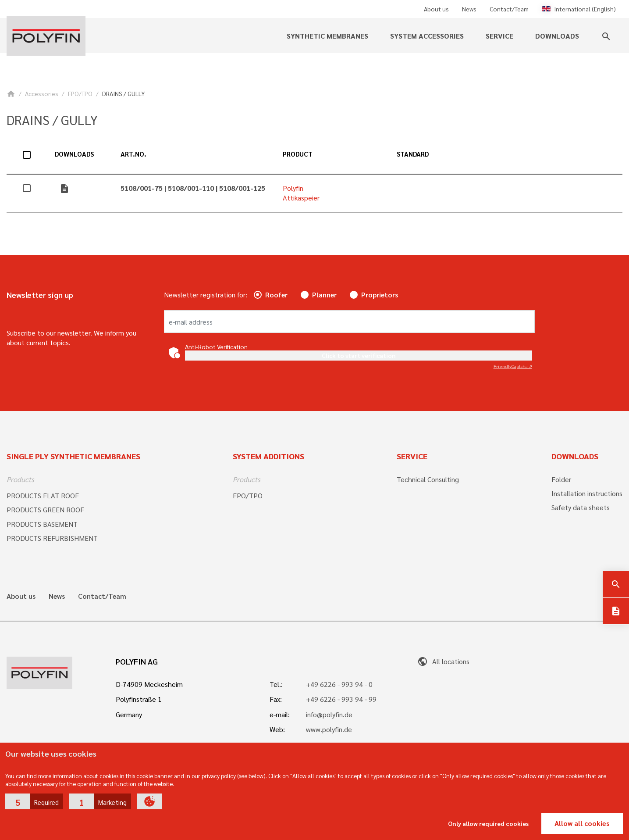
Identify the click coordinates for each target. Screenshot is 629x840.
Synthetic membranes (327, 36)
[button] (34, 801)
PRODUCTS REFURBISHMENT (52, 538)
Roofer (276, 295)
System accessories (427, 36)
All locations (443, 661)
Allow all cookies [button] (582, 823)
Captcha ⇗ (513, 366)
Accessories (42, 93)
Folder (561, 479)
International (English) (579, 9)
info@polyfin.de (329, 714)
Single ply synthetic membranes (73, 456)
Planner (324, 295)
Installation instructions (587, 493)
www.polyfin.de (329, 729)
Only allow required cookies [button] (488, 823)
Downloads (557, 36)
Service (499, 36)
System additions (268, 456)
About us (436, 9)
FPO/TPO (80, 93)
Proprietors (380, 295)
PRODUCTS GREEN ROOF (45, 509)
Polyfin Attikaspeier (301, 193)
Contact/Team (509, 9)
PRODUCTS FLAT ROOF (43, 495)
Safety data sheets (581, 507)
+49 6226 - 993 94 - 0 (339, 684)
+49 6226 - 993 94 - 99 (341, 699)
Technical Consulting (428, 479)
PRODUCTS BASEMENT (42, 524)
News (469, 9)
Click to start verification (359, 355)
